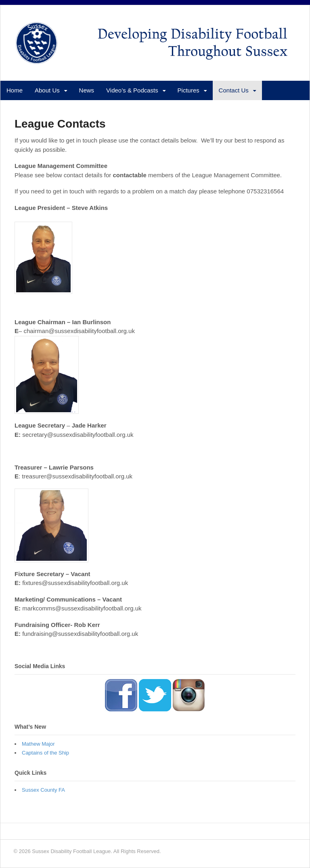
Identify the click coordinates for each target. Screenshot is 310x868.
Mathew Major (38, 744)
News (87, 90)
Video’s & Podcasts (132, 90)
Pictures (189, 90)
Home (15, 90)
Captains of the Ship (45, 753)
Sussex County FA (43, 790)
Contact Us (234, 90)
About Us (47, 90)
